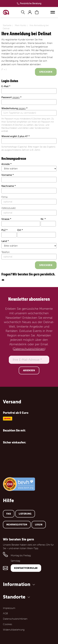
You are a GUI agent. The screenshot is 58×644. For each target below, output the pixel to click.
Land (4, 241)
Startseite (7, 25)
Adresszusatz (9, 208)
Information (19, 584)
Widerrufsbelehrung (14, 630)
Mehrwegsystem (17, 525)
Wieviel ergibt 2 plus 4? (15, 136)
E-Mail (5, 86)
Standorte (17, 597)
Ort (19, 230)
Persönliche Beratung (31, 3)
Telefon (5, 252)
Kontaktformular (26, 568)
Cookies (8, 624)
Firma (4, 197)
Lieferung (25, 514)
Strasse (5, 219)
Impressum (9, 608)
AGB (5, 613)
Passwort (11, 97)
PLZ (4, 230)
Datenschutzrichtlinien (29, 349)
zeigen (16, 97)
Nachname (8, 186)
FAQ (9, 514)
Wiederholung (14, 108)
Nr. (42, 219)
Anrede (6, 164)
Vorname (7, 175)
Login (39, 525)
